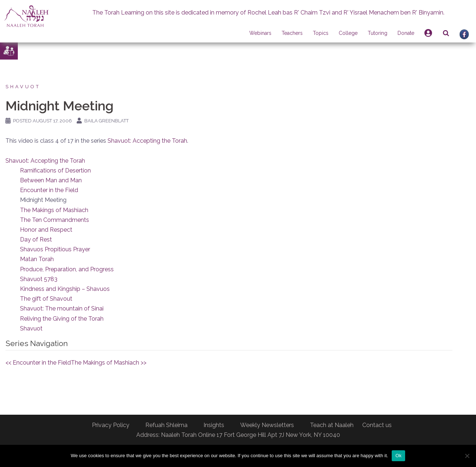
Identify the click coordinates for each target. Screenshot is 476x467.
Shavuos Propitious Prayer (55, 249)
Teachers (292, 33)
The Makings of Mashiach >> (109, 363)
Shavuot (23, 87)
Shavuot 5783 (39, 279)
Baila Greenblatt (106, 121)
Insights (214, 425)
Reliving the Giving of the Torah (62, 319)
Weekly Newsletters (267, 425)
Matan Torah (37, 259)
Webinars (260, 33)
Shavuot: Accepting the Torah (147, 141)
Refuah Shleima (166, 425)
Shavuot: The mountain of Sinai (62, 308)
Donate (406, 33)
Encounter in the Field (49, 190)
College (348, 33)
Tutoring (378, 33)
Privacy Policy (111, 425)
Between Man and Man (51, 180)
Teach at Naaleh (332, 425)
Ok (398, 456)
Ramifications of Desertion (55, 170)
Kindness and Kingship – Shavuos (65, 289)
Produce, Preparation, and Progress (67, 269)
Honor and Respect (46, 230)
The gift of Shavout (46, 299)
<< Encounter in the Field (38, 363)
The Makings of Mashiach (54, 210)
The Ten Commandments (55, 220)
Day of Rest (36, 239)
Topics (321, 33)
